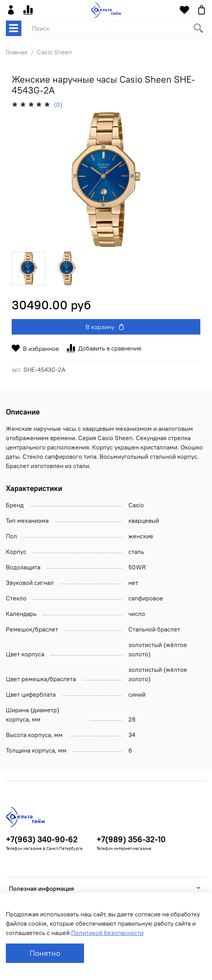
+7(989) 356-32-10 (131, 839)
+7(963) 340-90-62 (42, 839)
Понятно (45, 953)
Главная (17, 52)
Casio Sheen (54, 52)
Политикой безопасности (107, 933)
